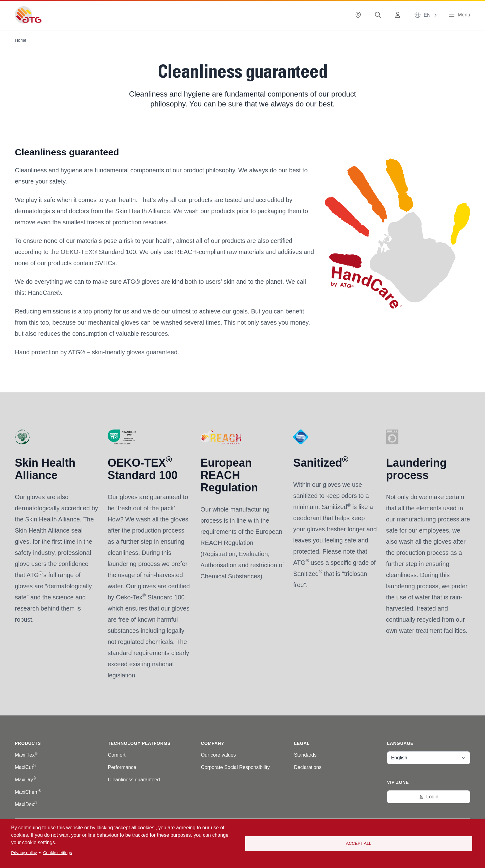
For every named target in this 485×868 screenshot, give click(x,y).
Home (21, 40)
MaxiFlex (26, 755)
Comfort (117, 755)
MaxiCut (25, 767)
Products (28, 743)
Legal (302, 743)
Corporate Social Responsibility (235, 767)
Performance (122, 767)
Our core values (219, 755)
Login (429, 797)
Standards (305, 755)
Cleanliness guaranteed (134, 780)
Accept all (358, 843)
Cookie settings (57, 853)
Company (213, 743)
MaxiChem (28, 792)
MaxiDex (26, 804)
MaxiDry (25, 780)
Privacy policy (24, 853)
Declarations (308, 767)
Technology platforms (139, 743)
